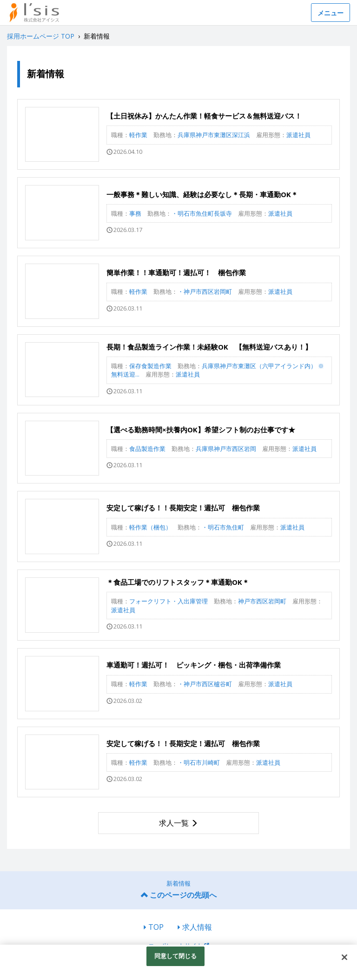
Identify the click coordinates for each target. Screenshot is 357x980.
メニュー (331, 13)
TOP (156, 927)
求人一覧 (174, 823)
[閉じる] (344, 957)
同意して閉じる (176, 956)
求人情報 (197, 927)
